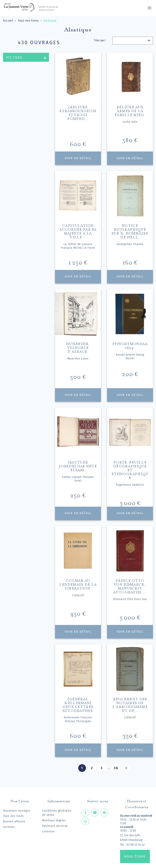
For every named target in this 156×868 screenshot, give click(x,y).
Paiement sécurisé (55, 826)
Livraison (48, 831)
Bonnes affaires (14, 821)
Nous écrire (135, 856)
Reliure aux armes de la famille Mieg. (130, 110)
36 (116, 768)
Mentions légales (54, 820)
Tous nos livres (14, 816)
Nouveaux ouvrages (17, 811)
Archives (9, 827)
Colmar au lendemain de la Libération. (78, 584)
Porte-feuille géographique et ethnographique (130, 470)
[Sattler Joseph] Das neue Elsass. (78, 466)
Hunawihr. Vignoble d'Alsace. (78, 347)
